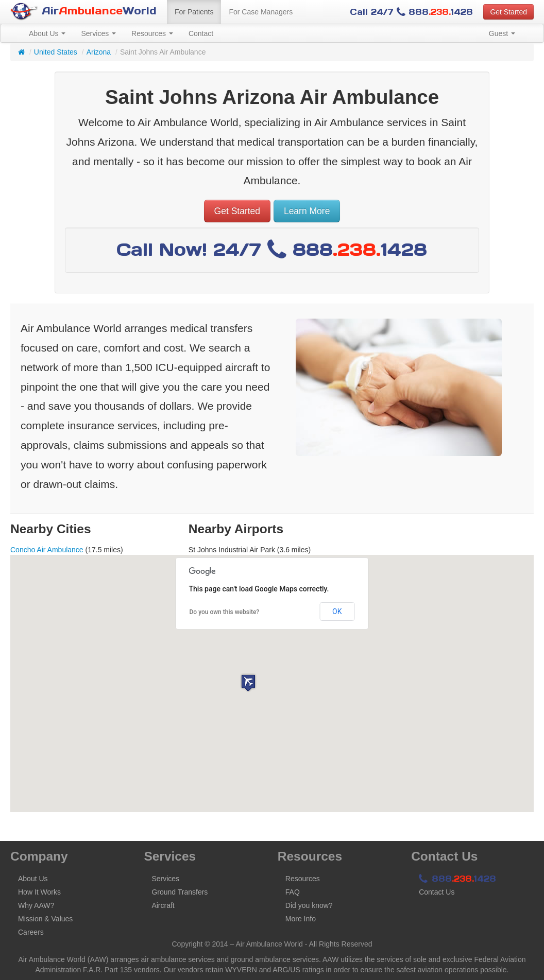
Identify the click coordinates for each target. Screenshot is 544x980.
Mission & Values (45, 919)
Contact (201, 33)
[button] (248, 683)
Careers (31, 932)
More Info (301, 919)
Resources (152, 33)
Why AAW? (36, 905)
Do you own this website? (225, 612)
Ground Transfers (180, 892)
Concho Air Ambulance (47, 550)
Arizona (99, 52)
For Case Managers (261, 12)
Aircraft (163, 905)
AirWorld (83, 12)
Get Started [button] (508, 12)
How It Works (39, 892)
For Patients (194, 12)
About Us (47, 33)
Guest (502, 33)
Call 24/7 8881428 (411, 12)
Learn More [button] (307, 211)
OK (337, 611)
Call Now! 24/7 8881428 (272, 249)
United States (56, 52)
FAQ (293, 892)
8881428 (457, 879)
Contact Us (437, 892)
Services (98, 33)
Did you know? (309, 905)
